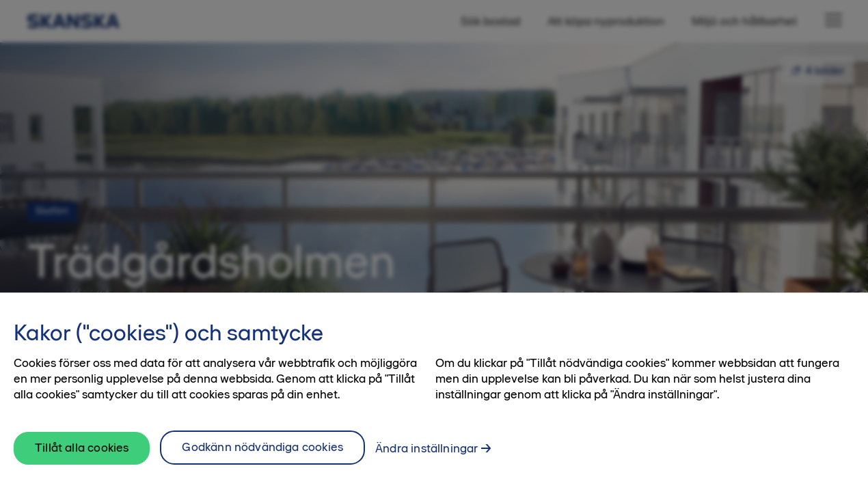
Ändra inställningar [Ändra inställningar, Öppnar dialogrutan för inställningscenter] (426, 454)
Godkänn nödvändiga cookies (262, 452)
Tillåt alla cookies (82, 452)
